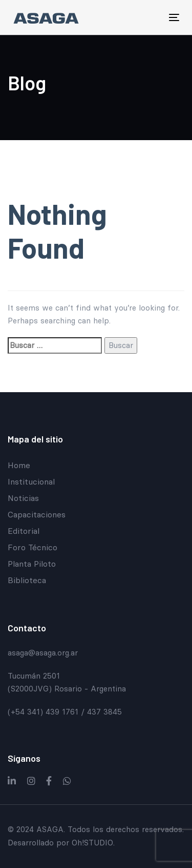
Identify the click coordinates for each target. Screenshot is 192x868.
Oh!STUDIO (92, 843)
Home (19, 465)
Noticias (23, 498)
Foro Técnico (33, 547)
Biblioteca (27, 580)
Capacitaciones (37, 514)
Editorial (24, 531)
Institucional (31, 481)
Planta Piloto (32, 564)
